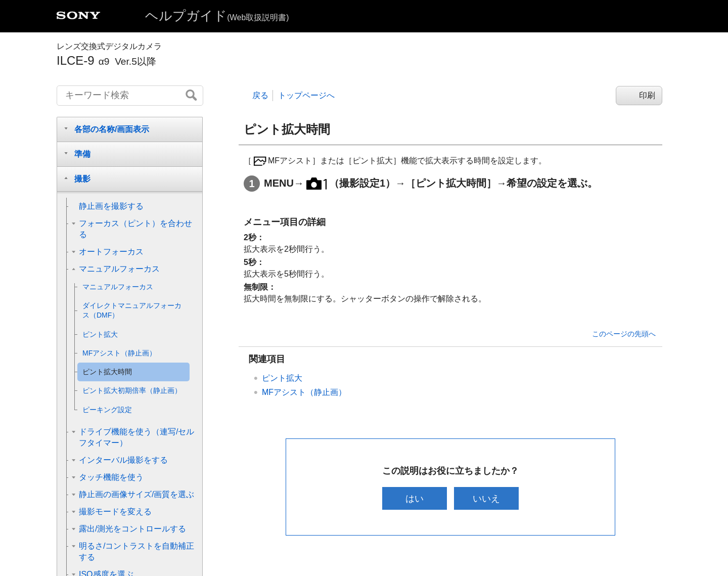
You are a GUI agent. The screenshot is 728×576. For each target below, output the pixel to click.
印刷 (647, 95)
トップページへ (306, 95)
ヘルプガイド (217, 16)
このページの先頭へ (624, 334)
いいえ (487, 498)
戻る (260, 95)
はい (414, 498)
